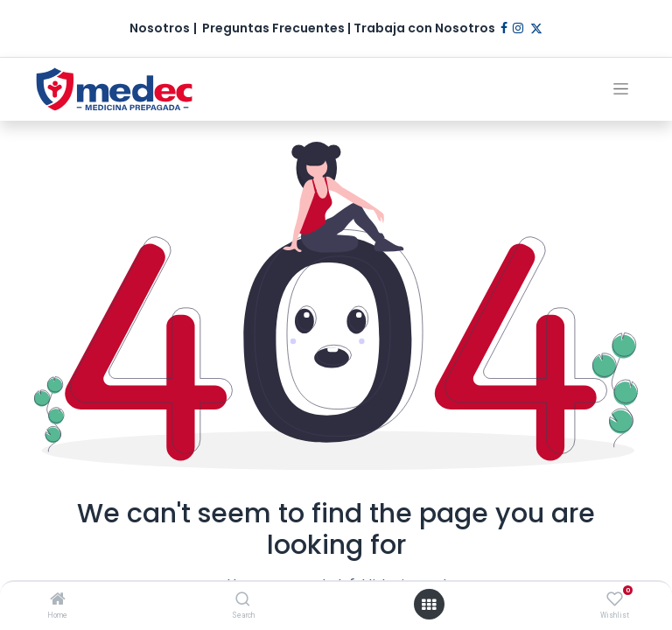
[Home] (58, 600)
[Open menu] (429, 605)
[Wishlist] (615, 599)
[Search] (243, 600)
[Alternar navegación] (621, 89)
